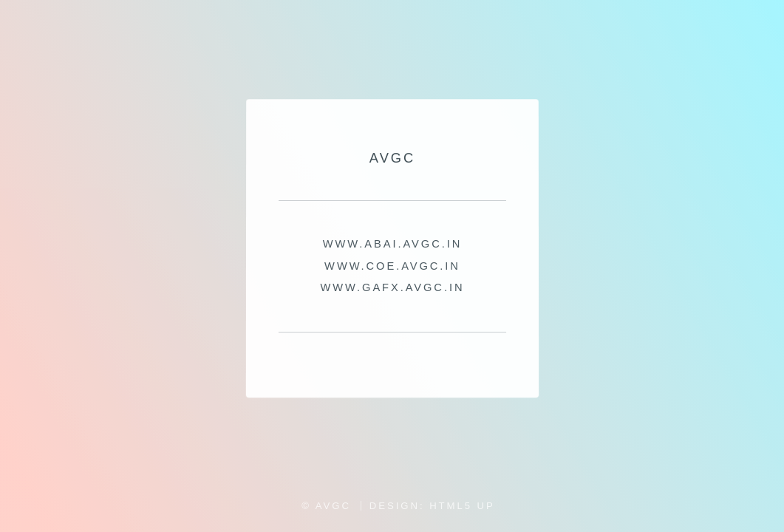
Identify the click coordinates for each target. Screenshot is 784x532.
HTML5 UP (462, 506)
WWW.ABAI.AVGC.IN (392, 245)
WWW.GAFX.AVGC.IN (392, 287)
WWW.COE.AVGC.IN (392, 266)
